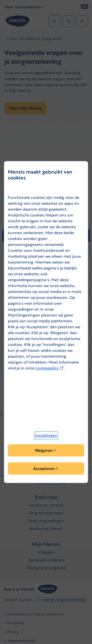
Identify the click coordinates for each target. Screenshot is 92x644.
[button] (46, 435)
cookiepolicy (50, 368)
